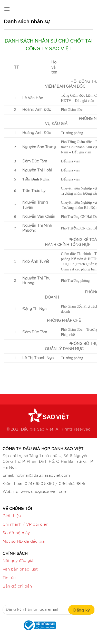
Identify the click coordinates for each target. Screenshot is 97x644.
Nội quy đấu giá (18, 561)
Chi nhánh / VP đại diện (25, 525)
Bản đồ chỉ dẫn (17, 586)
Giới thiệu (12, 516)
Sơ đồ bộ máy (16, 533)
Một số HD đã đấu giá (24, 542)
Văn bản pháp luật (20, 569)
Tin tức (9, 578)
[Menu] (7, 9)
